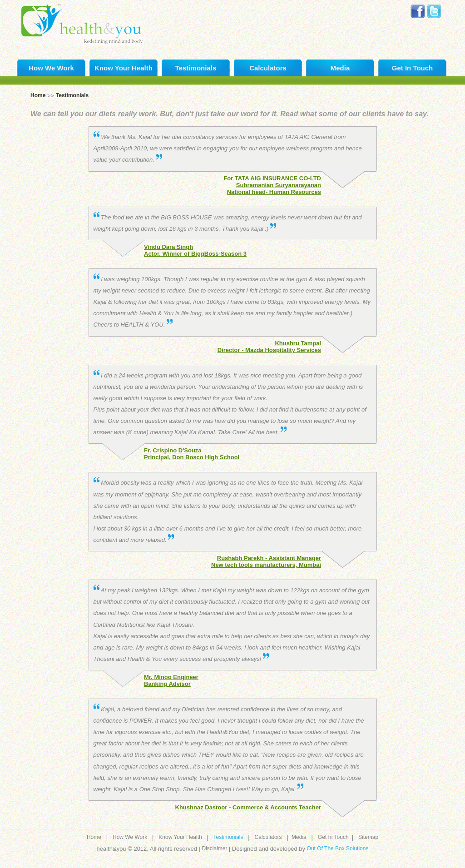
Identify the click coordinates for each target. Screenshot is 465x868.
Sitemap (368, 837)
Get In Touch (413, 68)
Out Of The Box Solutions (338, 848)
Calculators (268, 68)
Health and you (82, 23)
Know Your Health (124, 68)
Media (340, 68)
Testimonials (196, 68)
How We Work (51, 68)
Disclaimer (215, 848)
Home (38, 95)
